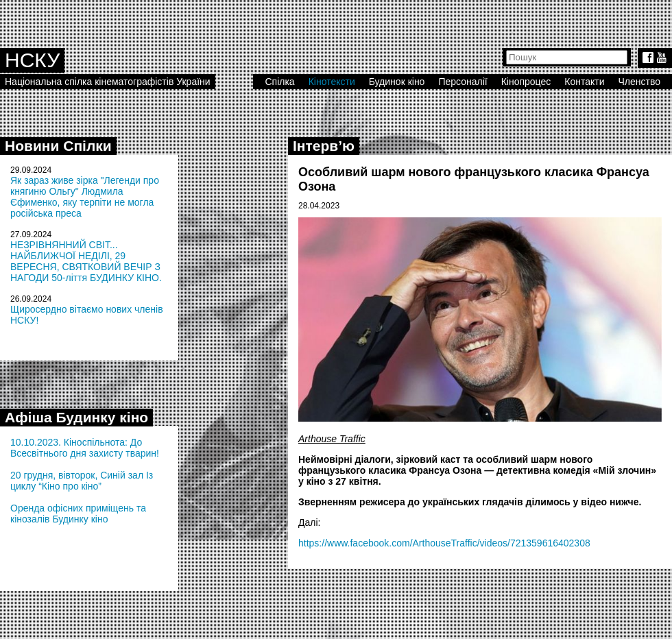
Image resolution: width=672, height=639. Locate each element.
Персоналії (463, 82)
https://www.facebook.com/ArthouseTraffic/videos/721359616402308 (444, 543)
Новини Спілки (58, 146)
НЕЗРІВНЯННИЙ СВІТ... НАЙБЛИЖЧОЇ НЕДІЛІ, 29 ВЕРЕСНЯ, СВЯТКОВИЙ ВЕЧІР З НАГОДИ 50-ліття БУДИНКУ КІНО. (86, 261)
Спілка (279, 82)
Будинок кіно (397, 82)
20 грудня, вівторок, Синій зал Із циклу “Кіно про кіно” (82, 481)
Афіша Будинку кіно (76, 417)
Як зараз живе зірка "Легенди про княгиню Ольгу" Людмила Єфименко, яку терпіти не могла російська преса (85, 197)
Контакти (584, 82)
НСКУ (32, 60)
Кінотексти (332, 82)
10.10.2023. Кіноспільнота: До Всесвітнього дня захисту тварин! (85, 448)
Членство (640, 82)
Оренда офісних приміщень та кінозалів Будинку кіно (78, 514)
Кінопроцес (526, 82)
